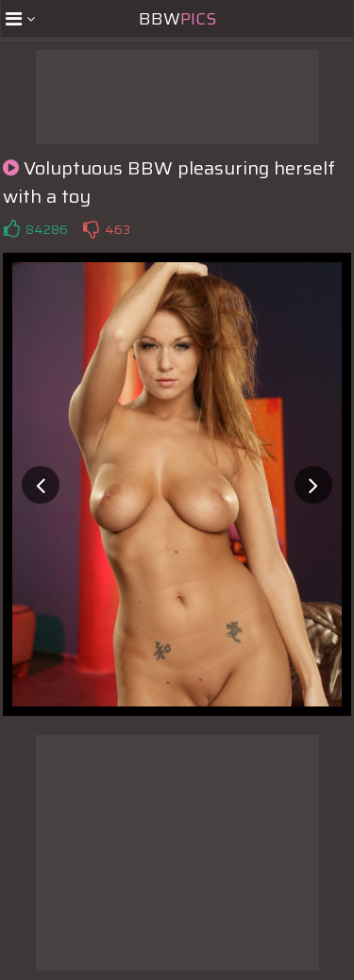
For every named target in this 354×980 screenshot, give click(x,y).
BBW (177, 19)
